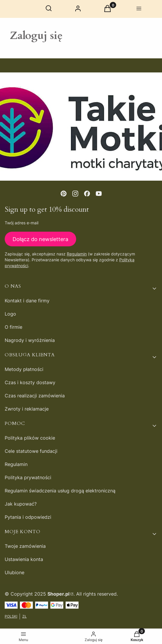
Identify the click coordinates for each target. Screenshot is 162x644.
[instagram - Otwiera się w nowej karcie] (75, 194)
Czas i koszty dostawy (30, 382)
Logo (10, 314)
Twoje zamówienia (25, 546)
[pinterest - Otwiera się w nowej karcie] (64, 194)
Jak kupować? (21, 504)
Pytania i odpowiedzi (28, 517)
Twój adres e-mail (22, 223)
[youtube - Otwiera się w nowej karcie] (99, 194)
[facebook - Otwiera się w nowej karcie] (87, 194)
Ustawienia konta (24, 559)
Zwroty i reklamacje (27, 409)
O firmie (13, 327)
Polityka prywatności (28, 477)
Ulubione (15, 572)
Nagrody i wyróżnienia (30, 340)
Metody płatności (24, 369)
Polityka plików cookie (30, 438)
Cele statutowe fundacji (31, 451)
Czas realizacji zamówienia (35, 396)
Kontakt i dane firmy (27, 301)
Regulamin (77, 254)
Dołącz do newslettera (40, 239)
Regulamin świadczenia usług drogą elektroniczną (60, 491)
